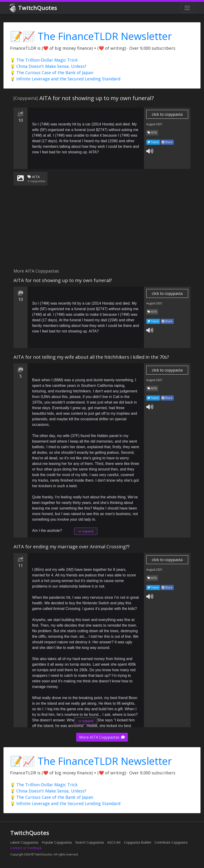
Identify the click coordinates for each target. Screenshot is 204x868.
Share (167, 142)
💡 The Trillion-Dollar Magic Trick (44, 60)
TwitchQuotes (34, 8)
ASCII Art (114, 842)
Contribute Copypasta (171, 842)
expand (86, 531)
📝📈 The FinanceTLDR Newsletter (91, 36)
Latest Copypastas (24, 842)
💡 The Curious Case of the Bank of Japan (52, 72)
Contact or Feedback (26, 848)
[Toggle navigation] (187, 8)
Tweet (153, 142)
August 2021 (154, 124)
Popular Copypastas (57, 842)
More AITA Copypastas (102, 737)
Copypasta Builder (138, 842)
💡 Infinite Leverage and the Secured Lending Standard (65, 79)
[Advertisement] (102, 230)
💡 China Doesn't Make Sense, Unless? (48, 66)
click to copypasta (167, 114)
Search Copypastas (90, 842)
